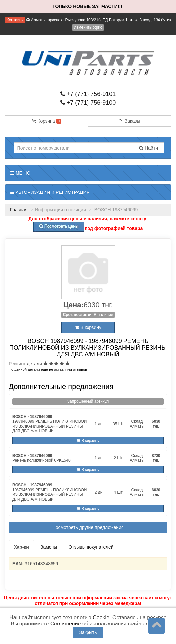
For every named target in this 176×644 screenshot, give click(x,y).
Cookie (101, 617)
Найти (148, 148)
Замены (49, 547)
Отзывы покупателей (91, 547)
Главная (19, 210)
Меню (20, 173)
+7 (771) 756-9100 (88, 103)
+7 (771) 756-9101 (88, 94)
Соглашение (66, 624)
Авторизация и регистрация (50, 192)
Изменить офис (88, 27)
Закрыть (88, 632)
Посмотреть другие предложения (88, 527)
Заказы (130, 121)
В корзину (88, 327)
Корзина (47, 121)
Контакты (15, 20)
